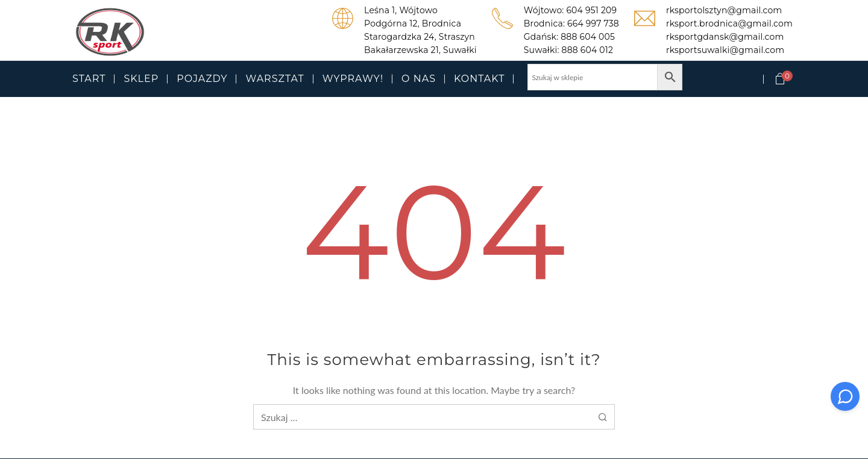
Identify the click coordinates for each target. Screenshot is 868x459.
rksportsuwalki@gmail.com (725, 50)
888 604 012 (588, 50)
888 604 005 (588, 37)
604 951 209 (591, 10)
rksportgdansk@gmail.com (725, 37)
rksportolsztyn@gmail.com (724, 10)
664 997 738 (593, 23)
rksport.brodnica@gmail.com (729, 23)
